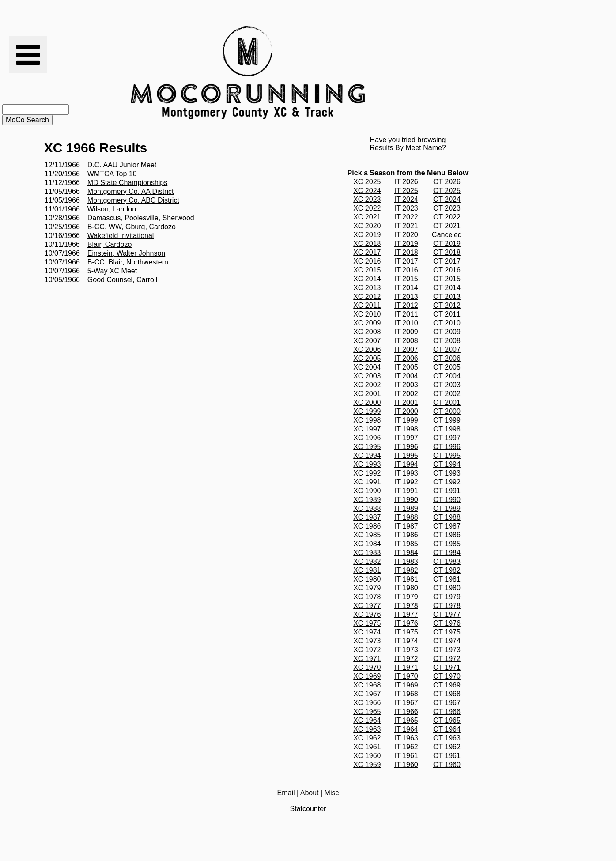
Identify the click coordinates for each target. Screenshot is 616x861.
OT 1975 (447, 632)
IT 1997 (406, 438)
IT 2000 (406, 411)
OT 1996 (447, 447)
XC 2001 (367, 394)
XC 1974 (367, 632)
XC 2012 (367, 296)
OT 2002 (447, 394)
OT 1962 (447, 747)
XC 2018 (367, 244)
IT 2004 (406, 376)
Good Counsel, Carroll (122, 280)
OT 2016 (447, 270)
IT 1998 (406, 429)
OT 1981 (447, 579)
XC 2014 (367, 279)
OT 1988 (447, 517)
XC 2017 (367, 252)
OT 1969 (447, 685)
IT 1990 (406, 500)
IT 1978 (406, 606)
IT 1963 (406, 738)
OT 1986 (447, 535)
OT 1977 (447, 614)
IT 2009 (406, 332)
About (310, 793)
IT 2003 (406, 385)
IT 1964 (406, 729)
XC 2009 (367, 323)
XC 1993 (367, 464)
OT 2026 (447, 182)
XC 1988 (367, 508)
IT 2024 (406, 199)
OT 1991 (447, 491)
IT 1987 (406, 526)
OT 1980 (447, 588)
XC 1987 (367, 517)
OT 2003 (447, 385)
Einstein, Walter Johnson (126, 253)
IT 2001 (406, 402)
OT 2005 (447, 367)
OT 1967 (447, 703)
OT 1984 (447, 553)
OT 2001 (447, 402)
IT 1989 (406, 508)
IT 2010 (406, 323)
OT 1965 (447, 720)
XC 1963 (367, 729)
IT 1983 (406, 561)
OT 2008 (447, 341)
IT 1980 (406, 588)
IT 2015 (406, 279)
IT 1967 (406, 703)
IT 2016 (406, 270)
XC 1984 (367, 544)
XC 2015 (367, 270)
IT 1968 (406, 694)
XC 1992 (367, 473)
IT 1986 (406, 535)
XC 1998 (367, 420)
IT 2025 (406, 191)
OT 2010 (447, 323)
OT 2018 (447, 252)
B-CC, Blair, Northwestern (128, 262)
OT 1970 (447, 676)
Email (286, 793)
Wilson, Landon (112, 209)
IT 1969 (406, 685)
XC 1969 (367, 676)
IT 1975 (406, 632)
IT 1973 (406, 650)
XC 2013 (367, 288)
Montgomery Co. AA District (131, 191)
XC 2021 (367, 217)
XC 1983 (367, 553)
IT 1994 (406, 464)
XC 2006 (367, 349)
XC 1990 (367, 491)
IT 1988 (406, 517)
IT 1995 (406, 455)
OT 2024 (447, 199)
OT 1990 (447, 500)
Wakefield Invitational (121, 236)
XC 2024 (367, 191)
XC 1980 (367, 579)
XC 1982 (367, 561)
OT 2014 (447, 288)
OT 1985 (447, 544)
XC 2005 (367, 358)
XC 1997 (367, 429)
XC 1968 (367, 685)
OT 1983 (447, 561)
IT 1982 (406, 570)
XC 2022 (367, 208)
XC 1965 (367, 712)
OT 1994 (447, 464)
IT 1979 (406, 597)
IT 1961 (406, 756)
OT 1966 (447, 712)
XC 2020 (367, 226)
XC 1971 (367, 659)
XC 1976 (367, 614)
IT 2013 (406, 296)
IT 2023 (406, 208)
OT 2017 (447, 261)
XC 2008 (367, 332)
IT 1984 (406, 553)
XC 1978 (367, 597)
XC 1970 (367, 667)
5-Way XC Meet (112, 271)
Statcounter (308, 809)
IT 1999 (406, 420)
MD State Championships (127, 183)
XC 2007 (367, 341)
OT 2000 (447, 411)
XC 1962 (367, 738)
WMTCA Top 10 (112, 174)
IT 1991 (406, 491)
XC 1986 (367, 526)
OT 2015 (447, 279)
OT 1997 (447, 438)
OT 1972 (447, 659)
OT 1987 (447, 526)
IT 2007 (406, 349)
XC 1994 (367, 455)
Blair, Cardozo (110, 244)
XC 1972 (367, 650)
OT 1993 (447, 473)
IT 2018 (406, 252)
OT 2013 (447, 296)
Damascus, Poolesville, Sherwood (141, 218)
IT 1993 (406, 473)
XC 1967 (367, 694)
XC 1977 (367, 606)
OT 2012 (447, 305)
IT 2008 (406, 341)
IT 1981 (406, 579)
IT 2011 (406, 314)
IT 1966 (406, 712)
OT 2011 (447, 314)
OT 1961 (447, 756)
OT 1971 (447, 667)
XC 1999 (367, 411)
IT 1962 (406, 747)
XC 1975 (367, 623)
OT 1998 (447, 429)
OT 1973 (447, 650)
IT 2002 (406, 394)
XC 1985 (367, 535)
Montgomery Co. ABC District (133, 200)
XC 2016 (367, 261)
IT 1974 (406, 641)
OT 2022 (447, 217)
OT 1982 (447, 570)
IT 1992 (406, 482)
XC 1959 (367, 765)
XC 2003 (367, 376)
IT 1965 (406, 720)
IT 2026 (406, 182)
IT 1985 (406, 544)
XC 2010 (367, 314)
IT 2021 (406, 226)
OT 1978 (447, 606)
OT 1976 (447, 623)
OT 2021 (447, 226)
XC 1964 (367, 720)
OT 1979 (447, 597)
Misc (332, 793)
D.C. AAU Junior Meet (122, 165)
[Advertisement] (444, 73)
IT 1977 (406, 614)
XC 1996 (367, 438)
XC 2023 (367, 199)
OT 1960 (447, 765)
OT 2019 (447, 244)
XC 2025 (367, 182)
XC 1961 (367, 747)
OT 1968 (447, 694)
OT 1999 (447, 420)
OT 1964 (447, 729)
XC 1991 (367, 482)
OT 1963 (447, 738)
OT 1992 (447, 482)
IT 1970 (406, 676)
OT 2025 (447, 191)
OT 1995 (447, 455)
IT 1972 (406, 659)
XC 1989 (367, 500)
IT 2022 (406, 217)
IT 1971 (406, 667)
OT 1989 (447, 508)
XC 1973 (367, 641)
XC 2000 (367, 402)
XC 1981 (367, 570)
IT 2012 (406, 305)
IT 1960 (406, 765)
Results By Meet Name (406, 148)
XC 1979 (367, 588)
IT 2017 (406, 261)
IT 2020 (406, 235)
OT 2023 (447, 208)
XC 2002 (367, 385)
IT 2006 (406, 358)
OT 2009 (447, 332)
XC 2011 (367, 305)
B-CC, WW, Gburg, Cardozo (132, 227)
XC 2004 (367, 367)
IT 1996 (406, 447)
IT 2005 (406, 367)
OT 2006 (447, 358)
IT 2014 (406, 288)
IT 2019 (406, 244)
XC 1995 (367, 447)
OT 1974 (447, 641)
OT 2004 (447, 376)
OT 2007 (447, 349)
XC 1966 (367, 703)
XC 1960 (367, 756)
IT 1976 (406, 623)
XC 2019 (367, 235)
